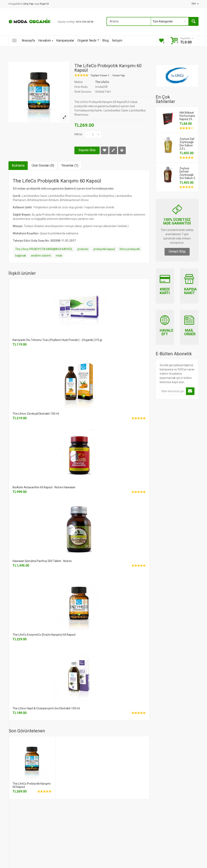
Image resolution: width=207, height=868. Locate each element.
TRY (195, 4)
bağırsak (21, 256)
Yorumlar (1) (70, 165)
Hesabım (46, 40)
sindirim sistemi (41, 256)
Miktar (78, 134)
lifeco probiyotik (130, 249)
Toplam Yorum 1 (100, 75)
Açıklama (18, 165)
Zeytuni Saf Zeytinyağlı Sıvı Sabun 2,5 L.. (187, 144)
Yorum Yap (119, 75)
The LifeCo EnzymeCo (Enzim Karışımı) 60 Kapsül (44, 635)
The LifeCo (102, 82)
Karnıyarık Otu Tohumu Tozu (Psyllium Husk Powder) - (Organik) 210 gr (57, 340)
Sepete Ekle (87, 150)
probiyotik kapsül (104, 249)
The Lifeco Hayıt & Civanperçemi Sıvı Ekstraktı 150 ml (46, 708)
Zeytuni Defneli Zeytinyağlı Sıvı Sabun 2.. (188, 173)
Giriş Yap (29, 4)
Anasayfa (28, 40)
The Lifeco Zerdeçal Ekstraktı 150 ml (36, 414)
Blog (106, 40)
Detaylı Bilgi (177, 251)
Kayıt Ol (44, 4)
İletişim (117, 40)
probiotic (83, 249)
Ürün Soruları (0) (43, 165)
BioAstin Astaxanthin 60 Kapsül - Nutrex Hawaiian (44, 487)
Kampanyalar (65, 40)
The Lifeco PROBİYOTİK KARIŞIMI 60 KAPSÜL (44, 249)
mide (59, 256)
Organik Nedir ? (88, 40)
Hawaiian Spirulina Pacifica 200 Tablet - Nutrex (42, 561)
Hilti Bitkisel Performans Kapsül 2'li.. (187, 116)
